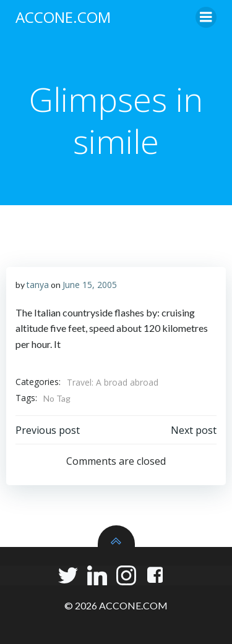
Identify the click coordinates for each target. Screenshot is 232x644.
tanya (38, 285)
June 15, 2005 (90, 285)
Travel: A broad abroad (113, 382)
